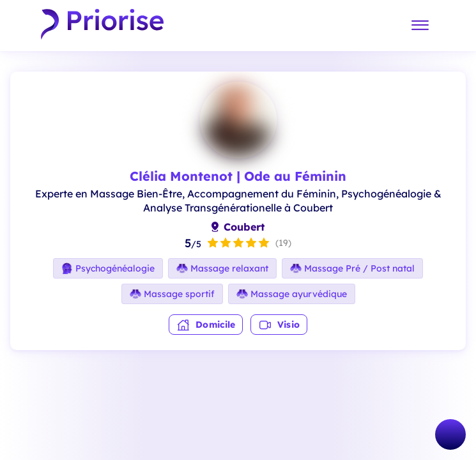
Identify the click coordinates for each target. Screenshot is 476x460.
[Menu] (420, 26)
